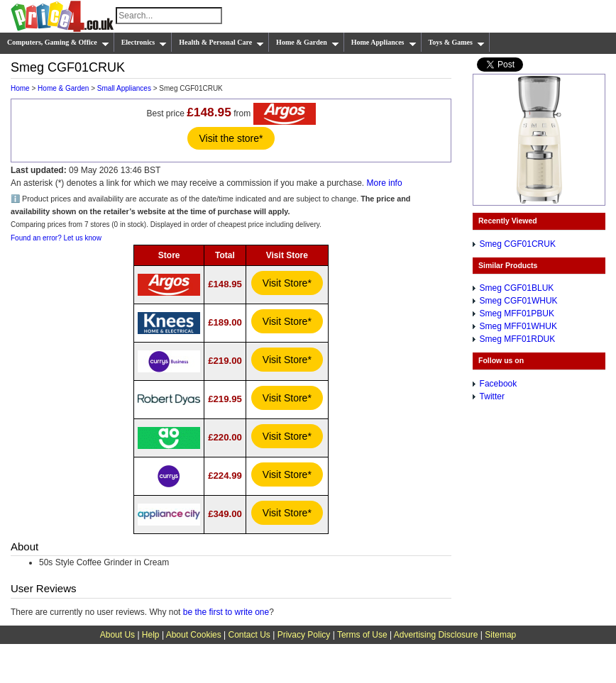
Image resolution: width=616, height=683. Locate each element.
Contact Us (249, 635)
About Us (117, 635)
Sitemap (500, 635)
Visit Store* (287, 283)
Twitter (492, 396)
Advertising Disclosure (436, 635)
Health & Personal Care (221, 43)
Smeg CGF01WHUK (519, 301)
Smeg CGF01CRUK (518, 244)
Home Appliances (384, 43)
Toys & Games (457, 43)
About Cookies (194, 635)
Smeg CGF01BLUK (517, 288)
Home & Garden (308, 43)
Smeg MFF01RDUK (518, 339)
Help (151, 635)
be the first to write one (226, 612)
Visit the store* (231, 138)
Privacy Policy (304, 635)
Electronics (144, 43)
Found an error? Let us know (56, 238)
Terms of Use (362, 635)
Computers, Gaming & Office (58, 43)
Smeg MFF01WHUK (518, 326)
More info (385, 183)
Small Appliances (124, 88)
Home (20, 88)
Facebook (499, 384)
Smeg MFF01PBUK (517, 313)
